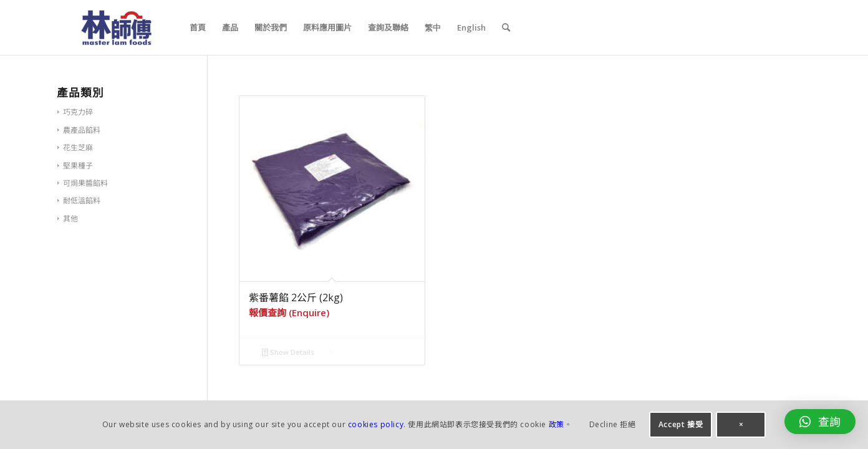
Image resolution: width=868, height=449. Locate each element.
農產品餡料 (82, 130)
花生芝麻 (78, 147)
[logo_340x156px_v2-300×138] (116, 27)
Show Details (288, 352)
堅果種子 (78, 166)
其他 (70, 219)
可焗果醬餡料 (85, 183)
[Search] (506, 27)
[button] (820, 422)
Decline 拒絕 (613, 424)
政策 (557, 424)
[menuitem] (198, 27)
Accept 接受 (681, 424)
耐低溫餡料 (82, 200)
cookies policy (376, 424)
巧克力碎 (78, 112)
